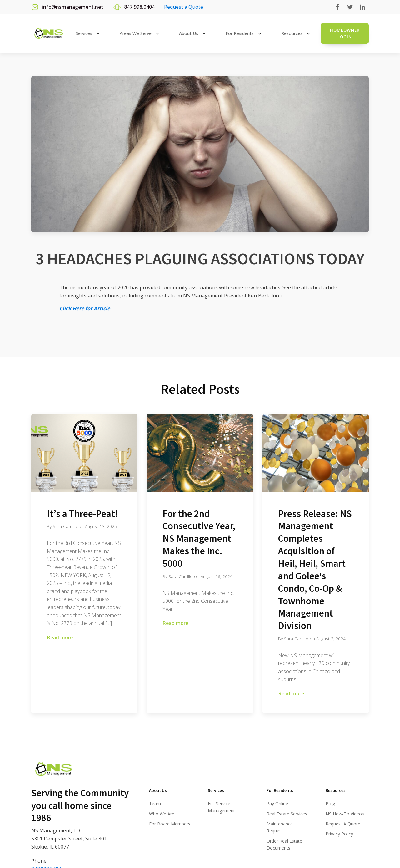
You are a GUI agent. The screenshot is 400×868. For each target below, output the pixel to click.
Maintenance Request (280, 827)
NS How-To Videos (345, 814)
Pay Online (277, 803)
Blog (330, 803)
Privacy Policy (339, 834)
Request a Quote (184, 7)
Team (155, 803)
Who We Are (162, 814)
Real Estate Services (287, 814)
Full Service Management (221, 807)
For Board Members (170, 824)
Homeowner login (345, 33)
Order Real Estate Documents (284, 844)
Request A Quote (343, 824)
